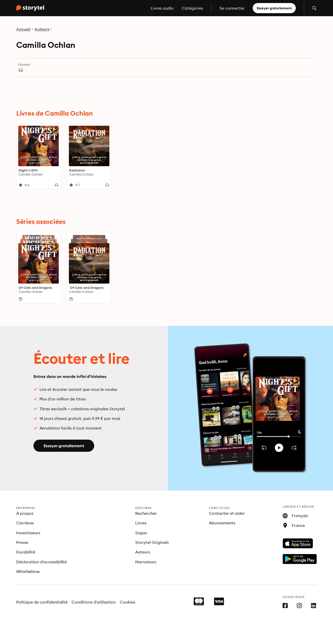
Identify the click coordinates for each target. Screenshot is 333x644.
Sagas (141, 533)
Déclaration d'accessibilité (41, 562)
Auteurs (42, 29)
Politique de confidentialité (42, 602)
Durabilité (26, 552)
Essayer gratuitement (274, 8)
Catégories (192, 8)
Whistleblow (28, 571)
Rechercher (146, 513)
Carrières (25, 523)
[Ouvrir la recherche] (314, 8)
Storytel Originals (152, 542)
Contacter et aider (227, 513)
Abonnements (222, 523)
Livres (141, 523)
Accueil (23, 29)
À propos (25, 513)
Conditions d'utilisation (94, 602)
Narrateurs (146, 562)
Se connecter (232, 8)
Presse (22, 542)
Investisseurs (28, 533)
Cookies (128, 602)
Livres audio (162, 8)
